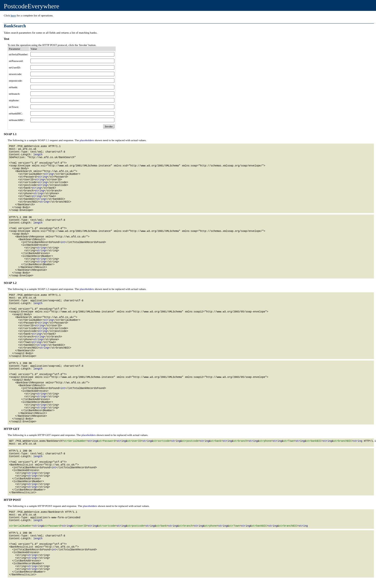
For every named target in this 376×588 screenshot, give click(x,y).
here (13, 15)
